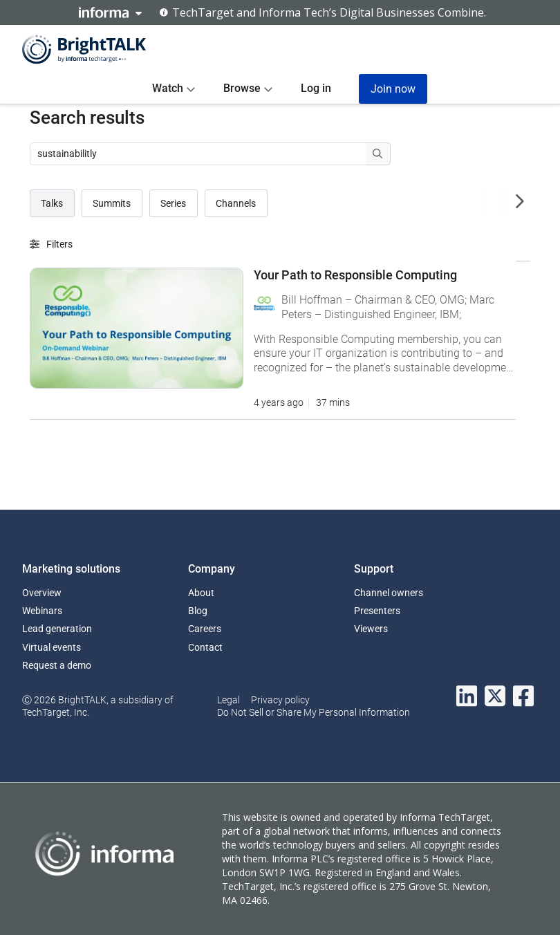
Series (173, 203)
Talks (52, 203)
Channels (236, 203)
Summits (112, 203)
